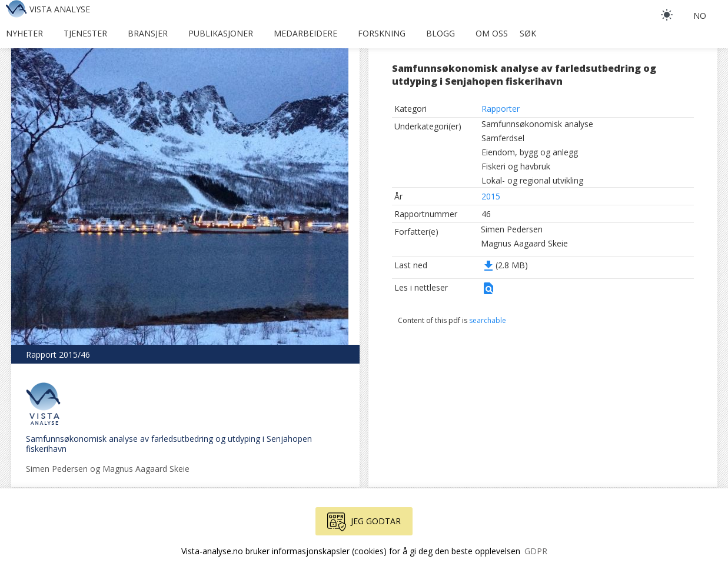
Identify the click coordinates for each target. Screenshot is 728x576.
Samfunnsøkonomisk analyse (537, 124)
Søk (528, 33)
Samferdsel (503, 138)
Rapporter (501, 109)
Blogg (441, 33)
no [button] (700, 16)
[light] (667, 15)
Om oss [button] (492, 33)
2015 (491, 196)
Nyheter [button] (24, 33)
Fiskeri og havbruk (516, 166)
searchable (488, 320)
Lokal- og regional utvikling (532, 180)
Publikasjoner (221, 33)
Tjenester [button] (85, 33)
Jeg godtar (364, 522)
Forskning (382, 33)
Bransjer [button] (148, 33)
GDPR (536, 551)
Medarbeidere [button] (305, 33)
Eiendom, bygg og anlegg (530, 152)
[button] (488, 292)
